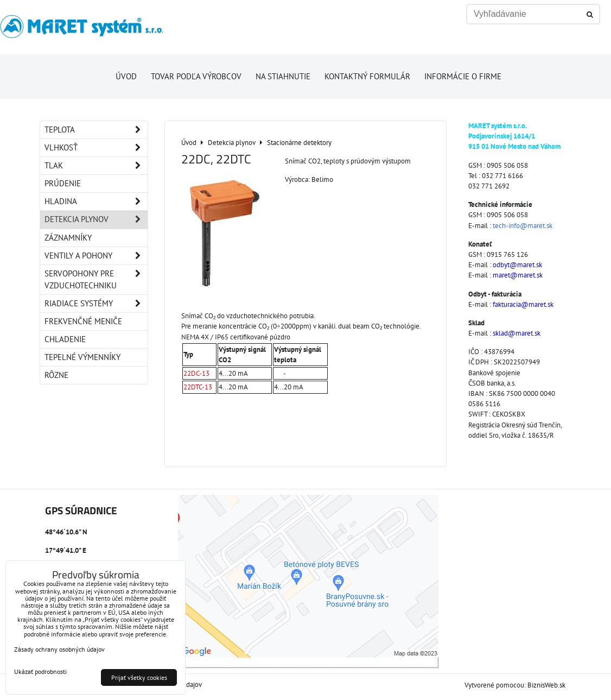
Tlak (96, 166)
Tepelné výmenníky (82, 357)
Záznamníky (68, 238)
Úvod (126, 76)
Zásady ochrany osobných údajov (59, 649)
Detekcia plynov (96, 219)
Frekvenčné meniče (83, 321)
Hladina (96, 201)
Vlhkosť (96, 148)
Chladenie (65, 339)
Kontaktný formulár (367, 76)
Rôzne (56, 375)
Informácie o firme (463, 76)
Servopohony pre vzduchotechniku (96, 280)
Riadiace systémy (96, 304)
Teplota (96, 130)
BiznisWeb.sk (546, 685)
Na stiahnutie (283, 76)
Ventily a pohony (96, 256)
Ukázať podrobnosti (40, 671)
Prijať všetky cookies (139, 677)
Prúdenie (63, 183)
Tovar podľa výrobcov (196, 76)
